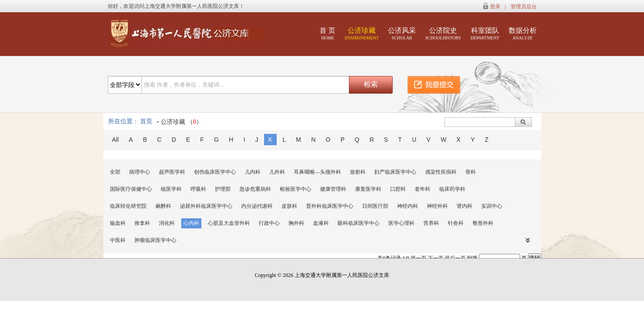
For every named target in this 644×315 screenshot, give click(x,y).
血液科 (321, 223)
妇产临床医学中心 (395, 172)
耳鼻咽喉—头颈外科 (317, 172)
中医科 (118, 240)
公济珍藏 (362, 33)
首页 (146, 121)
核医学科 (171, 189)
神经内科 (408, 206)
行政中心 (269, 223)
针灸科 (456, 223)
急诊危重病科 (255, 189)
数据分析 (523, 33)
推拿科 (142, 223)
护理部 (223, 189)
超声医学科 (172, 172)
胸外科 (296, 223)
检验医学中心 (296, 189)
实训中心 (492, 206)
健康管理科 (333, 189)
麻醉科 (163, 206)
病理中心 (140, 172)
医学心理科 (401, 223)
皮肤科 (289, 206)
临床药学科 (452, 189)
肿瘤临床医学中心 (155, 240)
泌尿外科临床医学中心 (206, 206)
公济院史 (443, 33)
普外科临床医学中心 (330, 206)
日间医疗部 (375, 206)
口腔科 (398, 189)
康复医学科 (368, 189)
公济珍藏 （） (181, 122)
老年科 (422, 189)
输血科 (118, 223)
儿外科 (277, 172)
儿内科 (253, 172)
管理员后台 (524, 7)
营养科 (431, 223)
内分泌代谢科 (257, 206)
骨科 (471, 172)
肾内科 (465, 206)
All (116, 140)
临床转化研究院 (128, 206)
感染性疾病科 (441, 172)
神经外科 (437, 206)
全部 (115, 172)
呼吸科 (198, 189)
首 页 (327, 33)
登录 (495, 7)
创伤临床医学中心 (215, 172)
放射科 (358, 172)
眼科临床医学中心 (359, 223)
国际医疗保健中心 (131, 189)
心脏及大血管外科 (229, 223)
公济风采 (402, 33)
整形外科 (483, 223)
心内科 (191, 223)
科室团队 (485, 33)
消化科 (167, 223)
